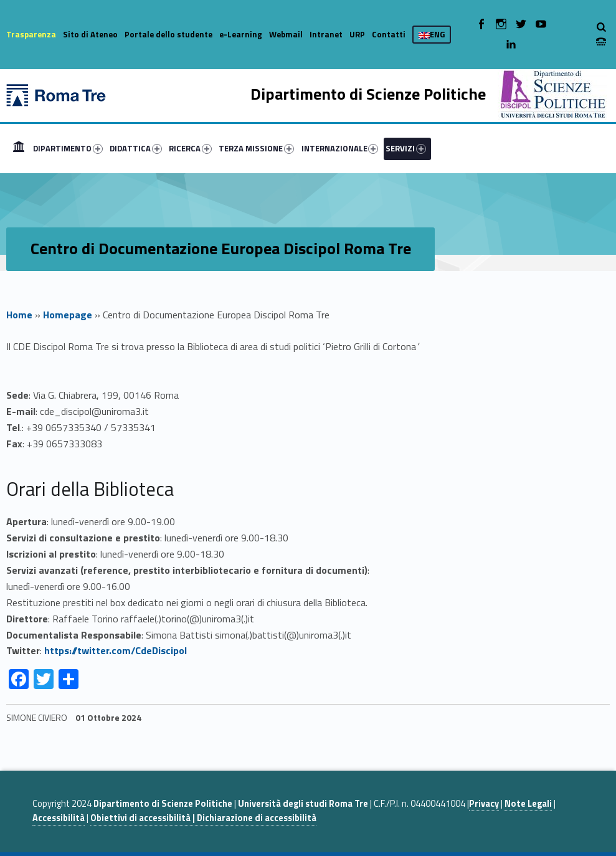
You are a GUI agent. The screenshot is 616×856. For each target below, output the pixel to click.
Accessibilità (59, 818)
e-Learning (241, 34)
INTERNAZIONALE (340, 148)
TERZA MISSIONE (256, 148)
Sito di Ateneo (90, 34)
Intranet (326, 34)
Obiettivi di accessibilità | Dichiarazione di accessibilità (203, 818)
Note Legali (528, 804)
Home (19, 148)
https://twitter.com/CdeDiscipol (116, 650)
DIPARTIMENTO (68, 148)
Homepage (68, 315)
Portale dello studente (168, 34)
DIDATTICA (136, 148)
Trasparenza (31, 34)
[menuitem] (19, 148)
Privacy (484, 804)
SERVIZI (406, 148)
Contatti (389, 34)
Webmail (286, 34)
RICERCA (190, 148)
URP (357, 34)
